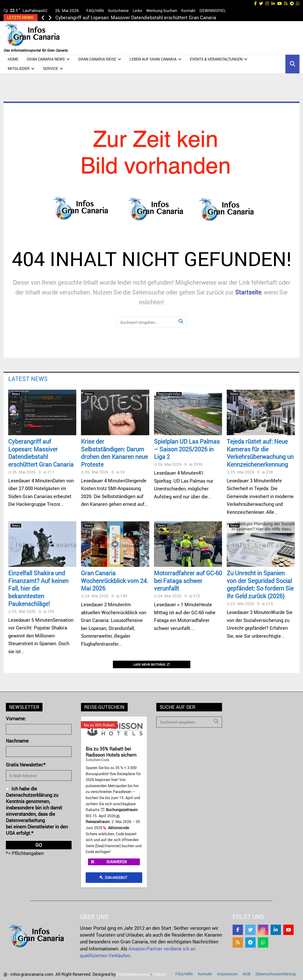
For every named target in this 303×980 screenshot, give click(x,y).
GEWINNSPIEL (213, 10)
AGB (247, 974)
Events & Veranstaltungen (216, 59)
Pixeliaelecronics (133, 974)
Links (137, 10)
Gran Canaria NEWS (46, 59)
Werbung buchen (162, 10)
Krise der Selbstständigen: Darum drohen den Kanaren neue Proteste (114, 453)
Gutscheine (118, 10)
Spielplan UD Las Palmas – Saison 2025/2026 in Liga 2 (187, 449)
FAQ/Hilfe (95, 10)
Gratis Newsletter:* (26, 765)
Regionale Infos (169, 394)
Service (50, 69)
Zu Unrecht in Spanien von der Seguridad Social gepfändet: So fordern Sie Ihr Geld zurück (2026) (260, 584)
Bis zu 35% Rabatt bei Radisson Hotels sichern (111, 752)
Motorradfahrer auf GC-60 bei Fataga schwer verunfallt (188, 581)
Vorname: (16, 719)
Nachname (17, 741)
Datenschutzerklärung (276, 974)
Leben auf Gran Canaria (153, 59)
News (16, 394)
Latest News (28, 379)
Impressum (227, 974)
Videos (159, 974)
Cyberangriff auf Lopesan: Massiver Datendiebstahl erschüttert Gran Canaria (136, 17)
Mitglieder (19, 69)
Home (13, 59)
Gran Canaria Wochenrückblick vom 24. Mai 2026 (115, 581)
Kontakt (188, 10)
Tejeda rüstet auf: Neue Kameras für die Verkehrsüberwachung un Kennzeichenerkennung (260, 453)
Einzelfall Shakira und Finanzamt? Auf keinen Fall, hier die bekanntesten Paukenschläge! (38, 588)
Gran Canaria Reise (97, 59)
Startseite (248, 292)
